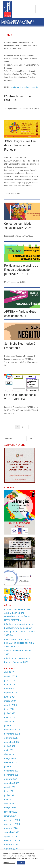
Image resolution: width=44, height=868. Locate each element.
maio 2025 (10, 685)
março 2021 (10, 808)
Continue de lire (15, 194)
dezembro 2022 (12, 730)
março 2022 (10, 758)
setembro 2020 (12, 832)
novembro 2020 (12, 824)
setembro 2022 (12, 742)
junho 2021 (10, 795)
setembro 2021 (12, 783)
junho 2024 (10, 697)
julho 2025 (9, 680)
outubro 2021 (11, 779)
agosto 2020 (11, 836)
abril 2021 (9, 804)
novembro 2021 (12, 775)
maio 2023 (10, 717)
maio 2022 (10, 750)
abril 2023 (9, 722)
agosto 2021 (11, 787)
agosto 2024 (11, 693)
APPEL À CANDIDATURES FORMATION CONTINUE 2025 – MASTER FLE (19, 643)
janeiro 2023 (10, 726)
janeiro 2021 (10, 816)
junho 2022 (10, 746)
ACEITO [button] (21, 863)
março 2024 (10, 701)
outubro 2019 (11, 845)
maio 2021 (10, 799)
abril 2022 (9, 754)
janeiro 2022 (10, 767)
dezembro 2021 (12, 771)
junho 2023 (10, 713)
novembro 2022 (12, 734)
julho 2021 (9, 791)
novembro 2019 (12, 841)
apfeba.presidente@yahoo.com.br (24, 87)
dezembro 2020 (12, 820)
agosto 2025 (11, 676)
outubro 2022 (11, 738)
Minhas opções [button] (9, 863)
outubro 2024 (11, 689)
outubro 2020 (11, 828)
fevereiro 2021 (11, 812)
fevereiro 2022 (11, 763)
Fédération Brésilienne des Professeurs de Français (18, 22)
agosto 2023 (11, 705)
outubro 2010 (11, 849)
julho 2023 (9, 709)
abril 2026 (9, 672)
